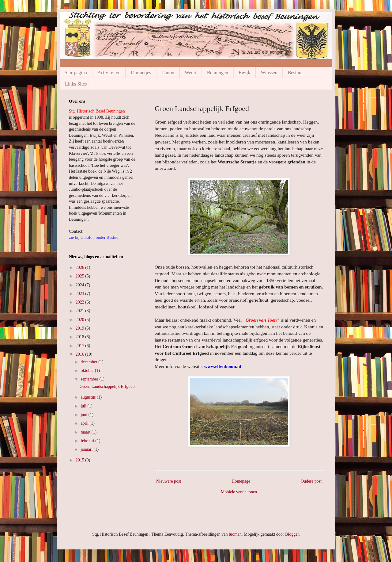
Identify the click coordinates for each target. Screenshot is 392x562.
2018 (81, 337)
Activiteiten (109, 73)
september (90, 379)
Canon (168, 73)
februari (88, 441)
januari (87, 449)
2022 (81, 302)
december (89, 362)
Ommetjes (141, 73)
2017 (81, 346)
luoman (235, 534)
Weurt (191, 73)
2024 (81, 285)
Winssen (269, 73)
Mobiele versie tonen (239, 492)
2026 (81, 268)
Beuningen (218, 73)
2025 (81, 276)
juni (84, 415)
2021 (81, 311)
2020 (81, 320)
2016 (81, 354)
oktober (88, 371)
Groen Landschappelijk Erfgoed (107, 386)
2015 (81, 460)
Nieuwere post (169, 481)
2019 (81, 328)
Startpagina (76, 73)
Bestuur (296, 73)
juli (84, 406)
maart (86, 432)
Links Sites (76, 84)
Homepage (241, 481)
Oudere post (311, 481)
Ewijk (244, 73)
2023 (81, 294)
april (85, 423)
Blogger (292, 534)
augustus (89, 397)
